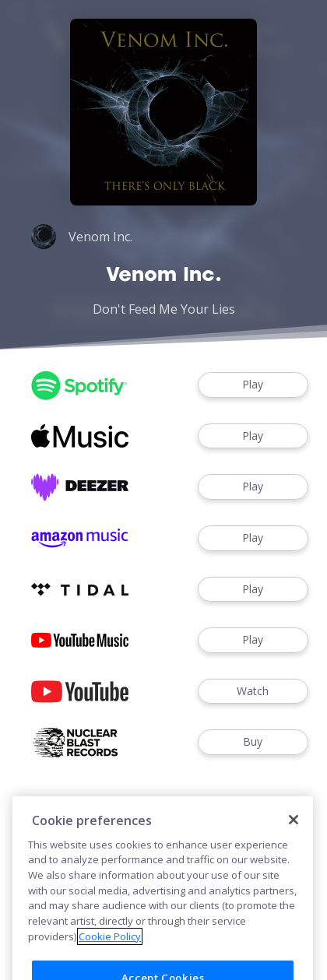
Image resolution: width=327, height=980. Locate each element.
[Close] (294, 834)
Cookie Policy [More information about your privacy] (110, 951)
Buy (253, 742)
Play (253, 385)
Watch (253, 692)
